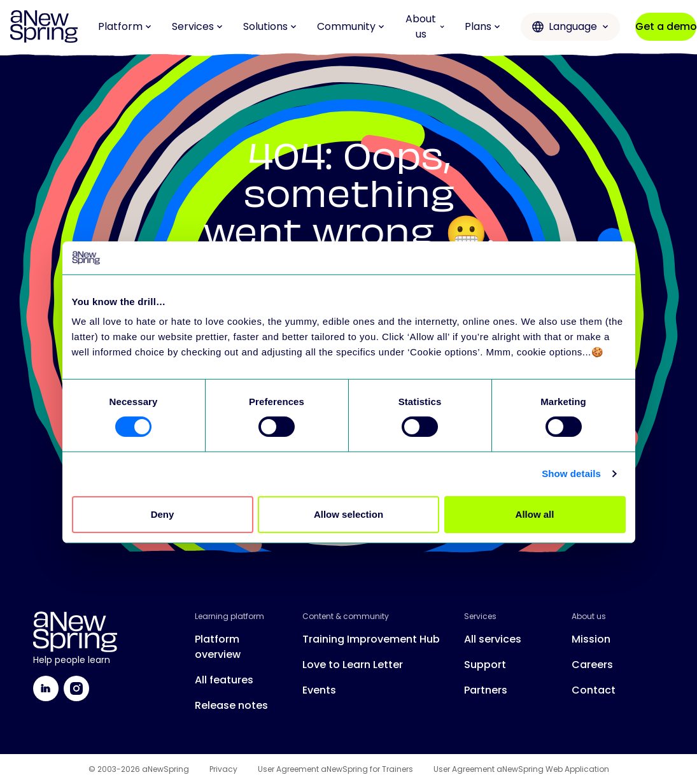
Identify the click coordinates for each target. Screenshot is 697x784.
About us (425, 26)
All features (224, 680)
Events (319, 690)
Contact (594, 690)
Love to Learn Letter (353, 665)
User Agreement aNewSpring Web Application (521, 769)
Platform (125, 26)
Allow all (535, 514)
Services (197, 26)
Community (351, 26)
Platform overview (218, 647)
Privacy (223, 769)
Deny (163, 514)
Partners (486, 690)
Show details (571, 474)
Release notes (231, 705)
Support (485, 665)
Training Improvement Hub (371, 639)
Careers (592, 665)
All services (493, 639)
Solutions (270, 26)
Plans (482, 26)
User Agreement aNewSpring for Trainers (335, 769)
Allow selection (348, 514)
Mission (591, 639)
